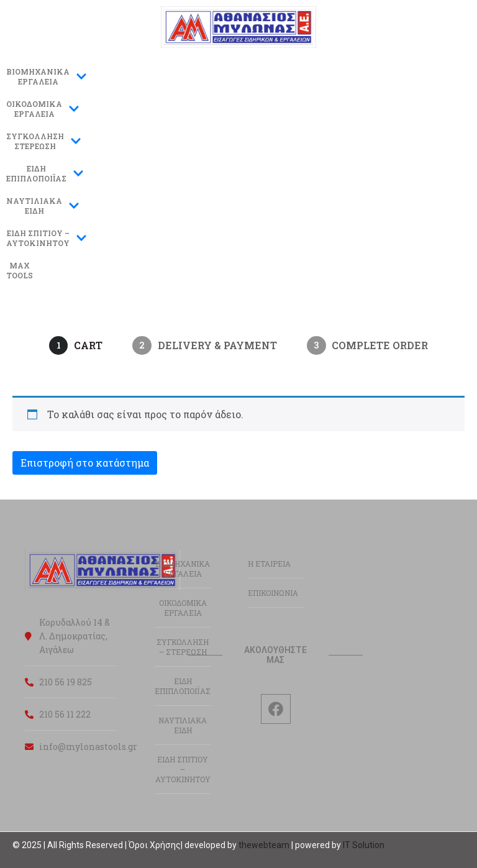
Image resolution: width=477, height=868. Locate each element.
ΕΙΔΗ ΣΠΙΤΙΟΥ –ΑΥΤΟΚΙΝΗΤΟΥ (47, 238)
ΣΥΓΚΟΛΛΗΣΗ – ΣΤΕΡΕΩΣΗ (183, 647)
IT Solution (364, 845)
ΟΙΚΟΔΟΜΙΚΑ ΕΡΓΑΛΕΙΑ (183, 608)
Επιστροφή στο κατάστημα (85, 463)
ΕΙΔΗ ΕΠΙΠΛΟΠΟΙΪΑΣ (183, 686)
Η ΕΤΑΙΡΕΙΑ (269, 564)
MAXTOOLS (20, 270)
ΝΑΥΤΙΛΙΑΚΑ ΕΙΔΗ (183, 725)
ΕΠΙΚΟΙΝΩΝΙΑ (273, 593)
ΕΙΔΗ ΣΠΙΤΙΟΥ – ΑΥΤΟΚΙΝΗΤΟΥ (183, 769)
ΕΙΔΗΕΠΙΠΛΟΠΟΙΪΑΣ (45, 173)
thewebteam (264, 845)
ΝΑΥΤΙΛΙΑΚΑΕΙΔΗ (43, 206)
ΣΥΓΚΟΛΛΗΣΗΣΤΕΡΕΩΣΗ (44, 141)
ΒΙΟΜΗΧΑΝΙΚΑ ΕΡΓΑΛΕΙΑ (47, 76)
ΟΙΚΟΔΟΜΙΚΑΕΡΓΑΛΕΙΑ (43, 109)
